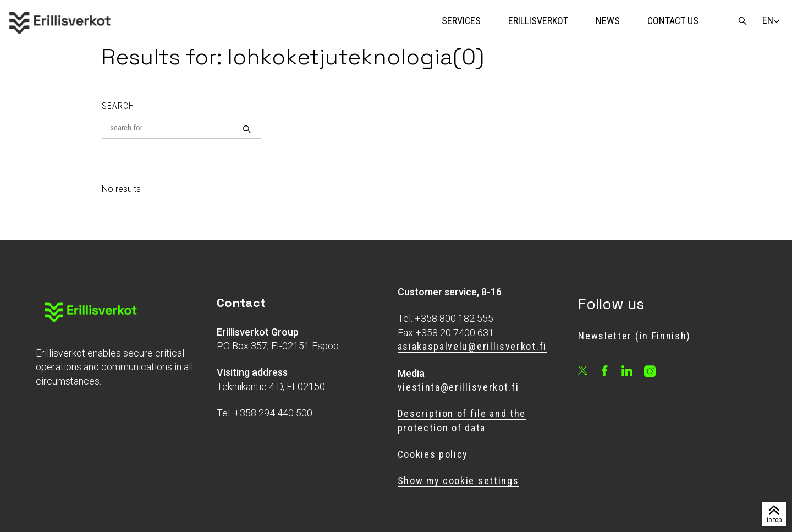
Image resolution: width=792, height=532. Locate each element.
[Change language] (768, 20)
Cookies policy (433, 454)
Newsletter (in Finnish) (634, 336)
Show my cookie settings (458, 481)
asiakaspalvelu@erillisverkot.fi (472, 346)
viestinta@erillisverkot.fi (458, 387)
